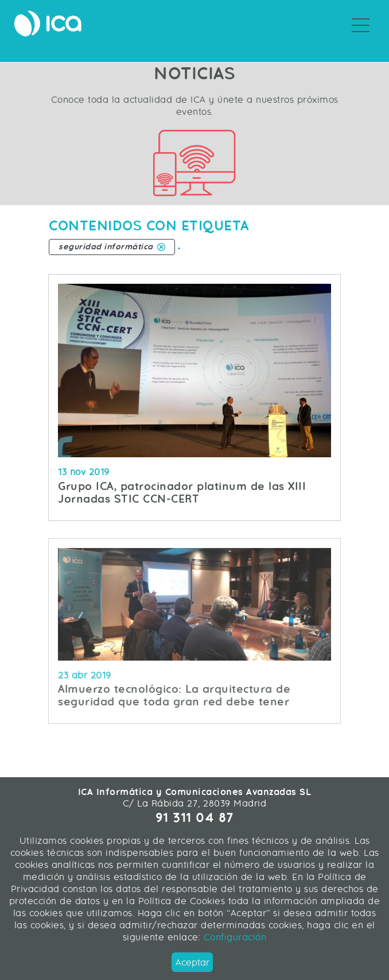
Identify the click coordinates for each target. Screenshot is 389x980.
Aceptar (192, 962)
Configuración (233, 937)
